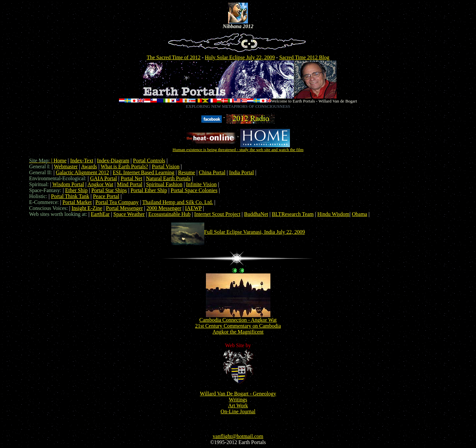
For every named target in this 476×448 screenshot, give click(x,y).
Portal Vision (166, 166)
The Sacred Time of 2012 (174, 57)
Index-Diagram (113, 161)
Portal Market (77, 202)
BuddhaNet (256, 214)
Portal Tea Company (117, 202)
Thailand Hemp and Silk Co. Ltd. (178, 202)
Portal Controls (149, 161)
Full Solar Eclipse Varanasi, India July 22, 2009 (255, 232)
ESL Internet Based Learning (143, 172)
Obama (360, 214)
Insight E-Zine (87, 208)
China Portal (212, 172)
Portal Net (131, 178)
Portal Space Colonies (194, 190)
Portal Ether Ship (149, 190)
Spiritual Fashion (164, 184)
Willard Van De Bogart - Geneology (238, 394)
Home (60, 161)
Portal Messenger (124, 208)
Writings (238, 400)
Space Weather (129, 214)
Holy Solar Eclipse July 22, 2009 (240, 57)
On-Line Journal (238, 411)
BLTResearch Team (293, 214)
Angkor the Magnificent (238, 332)
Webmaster (66, 166)
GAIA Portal (103, 178)
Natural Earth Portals (168, 178)
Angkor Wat (100, 184)
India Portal (241, 172)
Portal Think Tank (70, 196)
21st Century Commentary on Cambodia (238, 326)
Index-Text (82, 161)
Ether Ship (76, 190)
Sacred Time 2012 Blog (304, 57)
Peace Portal (106, 196)
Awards (89, 166)
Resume (187, 172)
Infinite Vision (201, 184)
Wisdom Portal (68, 184)
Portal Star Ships (109, 190)
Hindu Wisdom (333, 214)
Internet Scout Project (218, 214)
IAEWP (193, 208)
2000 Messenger (164, 208)
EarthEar (100, 214)
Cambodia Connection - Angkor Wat (238, 320)
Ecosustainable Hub (170, 214)
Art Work (238, 406)
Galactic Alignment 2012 (82, 172)
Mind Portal (130, 184)
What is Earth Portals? (124, 166)
